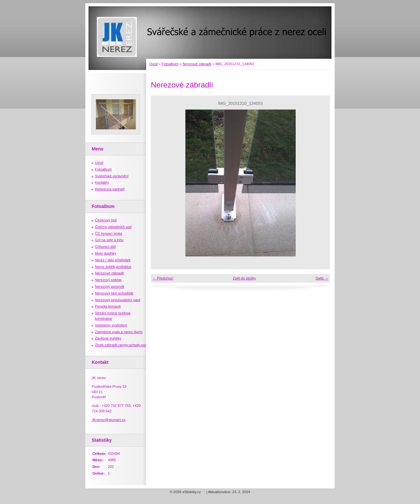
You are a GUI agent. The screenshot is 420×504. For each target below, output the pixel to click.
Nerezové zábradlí (197, 64)
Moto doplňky (106, 253)
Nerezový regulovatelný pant (118, 300)
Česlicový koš (106, 220)
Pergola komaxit (108, 306)
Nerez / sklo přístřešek (113, 260)
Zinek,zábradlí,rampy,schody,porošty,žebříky (130, 345)
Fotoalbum (170, 64)
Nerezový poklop (108, 280)
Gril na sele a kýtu (109, 240)
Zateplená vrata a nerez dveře (119, 332)
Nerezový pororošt (109, 286)
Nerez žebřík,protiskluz (113, 267)
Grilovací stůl (105, 247)
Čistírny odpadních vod (113, 227)
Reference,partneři (110, 189)
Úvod (153, 64)
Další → (322, 278)
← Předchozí (163, 278)
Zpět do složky (244, 278)
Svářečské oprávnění (112, 176)
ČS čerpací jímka (109, 233)
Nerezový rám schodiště (114, 293)
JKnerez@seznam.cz (109, 420)
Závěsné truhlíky (108, 338)
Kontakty (102, 182)
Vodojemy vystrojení (111, 325)
